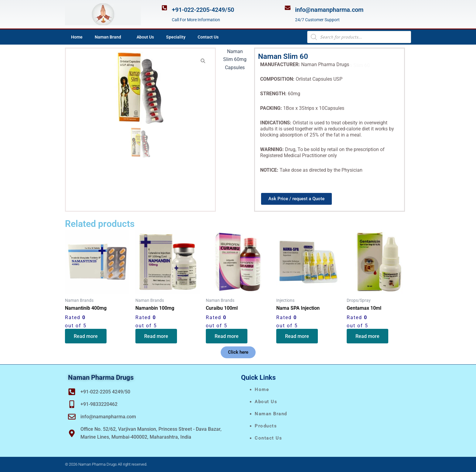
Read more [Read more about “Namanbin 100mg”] (156, 336)
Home (77, 37)
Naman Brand (110, 37)
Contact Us (208, 37)
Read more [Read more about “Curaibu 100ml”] (227, 336)
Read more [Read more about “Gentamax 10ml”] (368, 336)
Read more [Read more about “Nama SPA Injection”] (297, 336)
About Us (145, 37)
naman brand (271, 414)
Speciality (176, 37)
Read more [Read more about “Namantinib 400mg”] (86, 336)
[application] (124, 37)
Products (266, 426)
